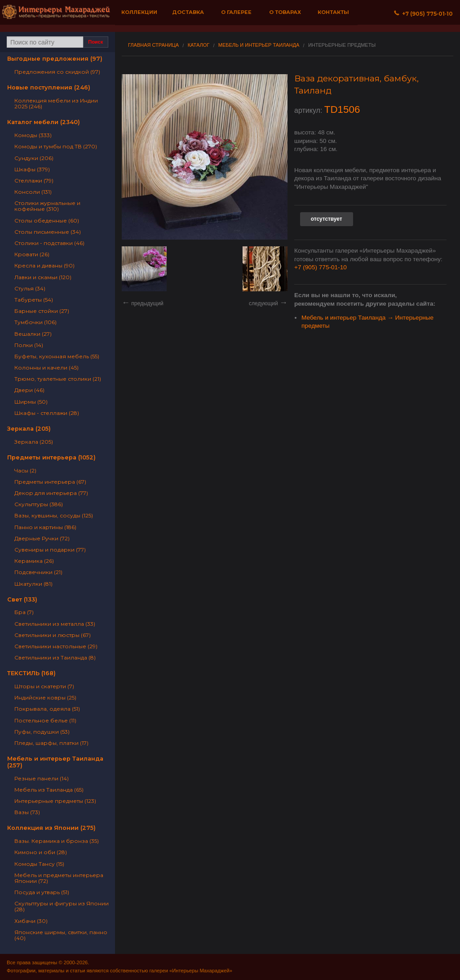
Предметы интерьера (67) (50, 482)
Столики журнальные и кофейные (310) (47, 206)
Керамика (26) (34, 561)
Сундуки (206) (34, 158)
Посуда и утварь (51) (42, 892)
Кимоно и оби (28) (41, 852)
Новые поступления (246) (49, 87)
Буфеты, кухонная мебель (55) (57, 356)
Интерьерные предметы (342, 45)
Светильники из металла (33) (55, 624)
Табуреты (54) (34, 300)
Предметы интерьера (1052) (51, 457)
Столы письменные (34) (48, 232)
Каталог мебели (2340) (44, 122)
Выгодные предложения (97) (55, 59)
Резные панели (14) (42, 778)
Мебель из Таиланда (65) (49, 790)
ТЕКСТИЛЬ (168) (31, 673)
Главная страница (153, 45)
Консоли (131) (33, 192)
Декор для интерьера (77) (51, 493)
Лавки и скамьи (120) (43, 277)
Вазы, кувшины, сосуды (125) (54, 515)
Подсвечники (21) (38, 572)
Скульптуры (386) (39, 504)
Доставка (188, 12)
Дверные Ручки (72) (42, 538)
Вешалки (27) (33, 334)
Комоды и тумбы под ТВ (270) (56, 146)
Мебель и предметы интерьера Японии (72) (59, 878)
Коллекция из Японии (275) (51, 828)
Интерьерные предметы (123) (55, 801)
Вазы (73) (27, 812)
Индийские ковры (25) (45, 697)
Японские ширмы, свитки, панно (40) (61, 935)
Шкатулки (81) (33, 584)
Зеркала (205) (29, 429)
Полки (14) (29, 345)
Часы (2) (25, 470)
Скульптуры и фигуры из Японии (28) (62, 906)
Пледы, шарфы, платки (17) (51, 743)
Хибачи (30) (31, 921)
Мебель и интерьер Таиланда (259, 45)
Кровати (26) (32, 254)
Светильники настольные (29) (56, 646)
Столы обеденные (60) (47, 220)
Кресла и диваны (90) (44, 265)
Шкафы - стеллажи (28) (47, 413)
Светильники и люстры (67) (53, 635)
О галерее (236, 12)
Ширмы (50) (31, 402)
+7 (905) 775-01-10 (321, 267)
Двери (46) (29, 390)
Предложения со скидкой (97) (57, 72)
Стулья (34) (30, 288)
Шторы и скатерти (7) (44, 686)
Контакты (333, 12)
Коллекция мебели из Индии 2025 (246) (56, 103)
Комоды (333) (33, 135)
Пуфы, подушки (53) (42, 732)
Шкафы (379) (32, 169)
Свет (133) (22, 599)
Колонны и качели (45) (46, 367)
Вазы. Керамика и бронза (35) (57, 841)
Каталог (199, 45)
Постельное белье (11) (45, 720)
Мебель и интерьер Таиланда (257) (55, 762)
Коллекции (139, 12)
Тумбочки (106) (35, 322)
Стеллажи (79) (34, 180)
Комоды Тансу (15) (39, 864)
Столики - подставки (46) (49, 243)
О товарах (285, 12)
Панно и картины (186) (45, 527)
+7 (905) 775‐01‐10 (423, 14)
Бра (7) (24, 612)
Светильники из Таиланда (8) (55, 657)
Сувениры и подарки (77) (50, 550)
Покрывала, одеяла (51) (47, 709)
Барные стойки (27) (42, 311)
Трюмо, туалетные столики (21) (58, 379)
